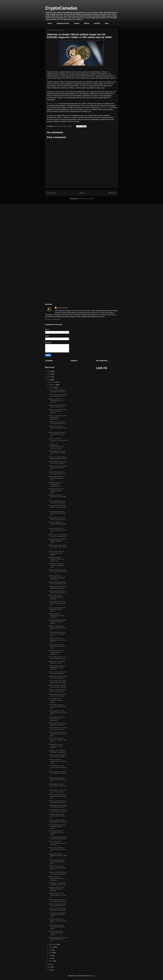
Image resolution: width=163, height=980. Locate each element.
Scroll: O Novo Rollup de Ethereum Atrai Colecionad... (56, 719)
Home (50, 23)
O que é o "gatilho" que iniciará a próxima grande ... (57, 524)
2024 (49, 377)
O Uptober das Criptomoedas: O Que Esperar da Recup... (56, 446)
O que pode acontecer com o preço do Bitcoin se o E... (58, 658)
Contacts (97, 23)
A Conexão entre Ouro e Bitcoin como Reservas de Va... (58, 921)
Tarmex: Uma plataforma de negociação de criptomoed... (57, 417)
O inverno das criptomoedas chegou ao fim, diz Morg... (58, 682)
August (51, 947)
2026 (49, 371)
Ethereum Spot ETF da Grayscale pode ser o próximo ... (56, 401)
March (51, 961)
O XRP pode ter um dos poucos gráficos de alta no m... (58, 767)
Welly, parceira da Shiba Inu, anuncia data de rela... (58, 406)
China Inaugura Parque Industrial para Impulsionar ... (58, 786)
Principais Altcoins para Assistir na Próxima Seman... (56, 933)
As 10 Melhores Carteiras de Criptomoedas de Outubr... (58, 838)
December (52, 382)
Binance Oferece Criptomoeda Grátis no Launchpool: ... (57, 878)
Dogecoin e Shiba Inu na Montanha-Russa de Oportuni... (56, 889)
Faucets (77, 23)
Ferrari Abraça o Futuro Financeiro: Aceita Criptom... (56, 746)
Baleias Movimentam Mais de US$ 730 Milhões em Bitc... (58, 939)
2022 (49, 964)
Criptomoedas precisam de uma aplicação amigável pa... (57, 452)
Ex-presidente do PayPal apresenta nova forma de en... (57, 513)
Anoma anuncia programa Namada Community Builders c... (57, 667)
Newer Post (51, 193)
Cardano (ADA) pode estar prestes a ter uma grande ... (57, 507)
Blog (107, 23)
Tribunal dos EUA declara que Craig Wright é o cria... (58, 473)
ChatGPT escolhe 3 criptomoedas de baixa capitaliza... (57, 615)
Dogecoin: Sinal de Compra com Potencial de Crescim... (57, 411)
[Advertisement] (61, 221)
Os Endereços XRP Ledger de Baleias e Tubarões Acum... (57, 915)
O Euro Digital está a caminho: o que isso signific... (56, 700)
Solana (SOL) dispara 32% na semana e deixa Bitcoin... (57, 609)
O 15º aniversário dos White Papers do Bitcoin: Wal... (57, 395)
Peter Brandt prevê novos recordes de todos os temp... (57, 478)
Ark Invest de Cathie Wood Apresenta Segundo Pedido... (57, 826)
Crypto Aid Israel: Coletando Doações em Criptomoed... (58, 909)
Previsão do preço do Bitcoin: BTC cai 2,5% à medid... (58, 756)
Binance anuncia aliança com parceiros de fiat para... (58, 673)
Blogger (92, 976)
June (51, 953)
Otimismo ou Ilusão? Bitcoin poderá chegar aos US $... (58, 458)
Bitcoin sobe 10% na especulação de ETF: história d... (56, 597)
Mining (87, 23)
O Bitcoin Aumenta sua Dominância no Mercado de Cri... (57, 868)
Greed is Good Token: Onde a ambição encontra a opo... (57, 468)
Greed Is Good (53, 104)
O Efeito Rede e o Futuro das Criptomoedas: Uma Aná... (58, 811)
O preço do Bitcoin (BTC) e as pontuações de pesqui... (58, 821)
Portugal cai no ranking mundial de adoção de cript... (56, 565)
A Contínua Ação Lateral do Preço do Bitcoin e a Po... (57, 905)
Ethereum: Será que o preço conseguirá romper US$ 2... (58, 547)
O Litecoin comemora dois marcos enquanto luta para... (57, 862)
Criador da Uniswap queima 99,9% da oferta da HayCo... (57, 622)
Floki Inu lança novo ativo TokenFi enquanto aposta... (57, 490)
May (50, 955)
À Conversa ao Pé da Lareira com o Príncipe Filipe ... (58, 791)
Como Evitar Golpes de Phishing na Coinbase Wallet (56, 833)
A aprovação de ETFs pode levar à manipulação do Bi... (57, 603)
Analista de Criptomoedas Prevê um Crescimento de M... (58, 780)
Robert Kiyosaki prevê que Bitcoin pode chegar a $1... (58, 583)
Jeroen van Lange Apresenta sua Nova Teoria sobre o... (58, 873)
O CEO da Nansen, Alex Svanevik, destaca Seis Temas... (57, 927)
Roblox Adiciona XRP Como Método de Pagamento (57, 724)
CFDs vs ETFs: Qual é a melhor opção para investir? (56, 553)
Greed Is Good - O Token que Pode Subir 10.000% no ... (58, 802)
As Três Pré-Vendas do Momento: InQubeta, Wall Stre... (57, 740)
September (53, 944)
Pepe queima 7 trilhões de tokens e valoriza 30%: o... (58, 519)
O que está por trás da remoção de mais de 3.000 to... (58, 428)
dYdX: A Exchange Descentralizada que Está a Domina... (58, 843)
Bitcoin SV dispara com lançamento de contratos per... (57, 628)
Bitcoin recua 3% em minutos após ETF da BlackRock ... (58, 535)
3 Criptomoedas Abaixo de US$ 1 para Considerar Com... (57, 634)
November (52, 385)
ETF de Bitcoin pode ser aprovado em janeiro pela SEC (57, 706)
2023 (49, 380)
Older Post (112, 193)
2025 (49, 374)
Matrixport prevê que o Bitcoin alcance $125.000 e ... (57, 497)
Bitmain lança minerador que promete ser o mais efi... (58, 462)
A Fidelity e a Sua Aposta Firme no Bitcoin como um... (57, 816)
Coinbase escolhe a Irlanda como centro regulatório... (57, 695)
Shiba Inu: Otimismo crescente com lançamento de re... (58, 440)
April (51, 958)
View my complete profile (53, 319)
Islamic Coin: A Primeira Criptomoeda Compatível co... (57, 849)
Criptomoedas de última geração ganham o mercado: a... (56, 652)
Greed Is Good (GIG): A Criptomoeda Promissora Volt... (57, 530)
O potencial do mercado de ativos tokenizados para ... (58, 592)
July (50, 950)
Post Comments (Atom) (86, 199)
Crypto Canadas (62, 308)
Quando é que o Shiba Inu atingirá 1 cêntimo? (57, 662)
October (52, 388)
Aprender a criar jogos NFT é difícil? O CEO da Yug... (58, 691)
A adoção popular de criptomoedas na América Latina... (57, 761)
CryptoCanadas (61, 8)
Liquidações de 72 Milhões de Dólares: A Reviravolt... (58, 751)
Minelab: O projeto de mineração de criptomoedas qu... (55, 484)
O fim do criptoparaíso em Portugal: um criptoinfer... (57, 502)
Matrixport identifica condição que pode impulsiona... (58, 677)
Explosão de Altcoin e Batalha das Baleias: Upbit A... (58, 855)
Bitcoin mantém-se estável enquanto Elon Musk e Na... (57, 434)
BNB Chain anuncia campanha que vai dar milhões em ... (56, 559)
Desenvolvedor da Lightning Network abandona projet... (57, 541)
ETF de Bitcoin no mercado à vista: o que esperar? (58, 729)
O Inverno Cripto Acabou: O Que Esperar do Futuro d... (58, 391)
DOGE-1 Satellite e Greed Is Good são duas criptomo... (58, 686)
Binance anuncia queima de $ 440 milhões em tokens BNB (57, 734)
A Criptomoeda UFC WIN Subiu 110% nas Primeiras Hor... (58, 713)
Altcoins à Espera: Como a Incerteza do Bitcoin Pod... (58, 900)
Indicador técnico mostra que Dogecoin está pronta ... (58, 587)
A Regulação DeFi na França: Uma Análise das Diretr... (58, 806)
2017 (49, 970)
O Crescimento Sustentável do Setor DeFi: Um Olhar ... (57, 773)
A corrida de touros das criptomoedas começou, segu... (57, 646)
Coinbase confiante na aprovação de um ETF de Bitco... (57, 640)
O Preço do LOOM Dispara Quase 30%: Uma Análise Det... (58, 796)
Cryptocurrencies (63, 23)
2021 (49, 967)
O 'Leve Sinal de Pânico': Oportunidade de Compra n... (57, 895)
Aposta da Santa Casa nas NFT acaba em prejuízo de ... (58, 571)
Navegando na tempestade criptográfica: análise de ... (58, 884)
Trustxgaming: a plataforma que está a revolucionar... (57, 423)
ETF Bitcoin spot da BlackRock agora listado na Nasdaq (57, 578)
